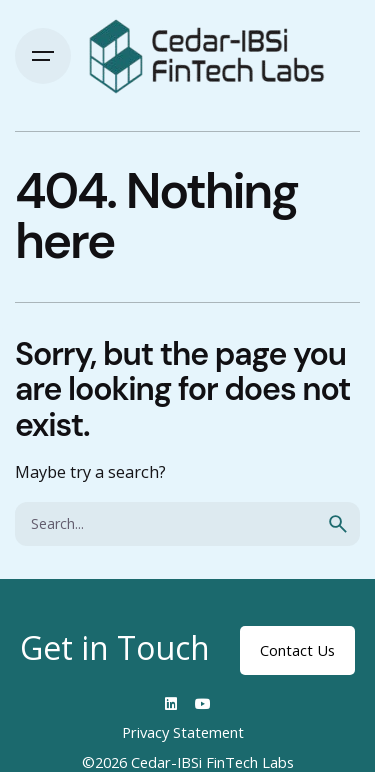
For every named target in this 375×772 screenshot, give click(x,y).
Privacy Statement (183, 732)
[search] (338, 524)
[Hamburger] (43, 56)
